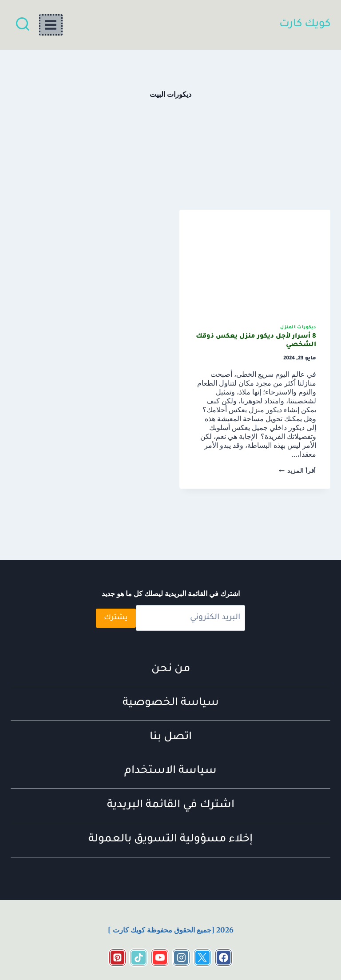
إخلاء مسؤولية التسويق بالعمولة (170, 840)
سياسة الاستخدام (170, 771)
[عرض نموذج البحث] (23, 25)
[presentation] (255, 260)
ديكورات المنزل (298, 328)
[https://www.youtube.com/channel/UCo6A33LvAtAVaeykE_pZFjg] (160, 958)
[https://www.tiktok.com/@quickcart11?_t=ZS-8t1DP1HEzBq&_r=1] (139, 958)
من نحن (171, 670)
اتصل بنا (171, 738)
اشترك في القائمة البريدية (171, 806)
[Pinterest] (118, 958)
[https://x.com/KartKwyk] (202, 958)
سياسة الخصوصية (171, 703)
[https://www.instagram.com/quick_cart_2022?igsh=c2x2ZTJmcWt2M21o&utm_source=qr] (181, 958)
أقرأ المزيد (297, 470)
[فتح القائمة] (51, 25)
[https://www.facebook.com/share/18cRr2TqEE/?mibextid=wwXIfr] (224, 958)
